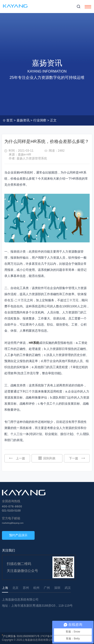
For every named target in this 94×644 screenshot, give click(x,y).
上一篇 (17, 458)
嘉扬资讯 (23, 120)
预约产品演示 (18, 535)
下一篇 (77, 458)
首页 (10, 120)
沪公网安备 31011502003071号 (21, 636)
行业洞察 (40, 120)
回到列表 (47, 458)
